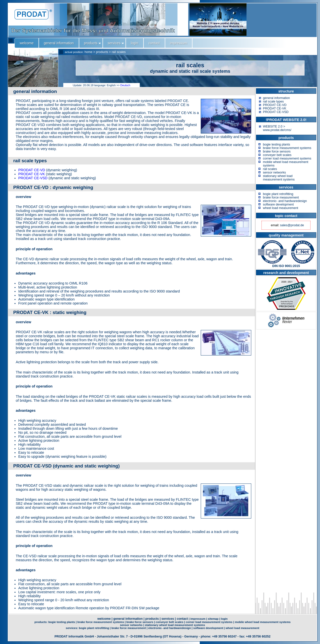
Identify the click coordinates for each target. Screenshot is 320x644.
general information (276, 98)
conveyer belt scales (277, 155)
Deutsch (125, 85)
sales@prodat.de (292, 225)
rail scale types (273, 101)
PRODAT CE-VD (32, 170)
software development (278, 204)
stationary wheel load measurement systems (279, 178)
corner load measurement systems (287, 158)
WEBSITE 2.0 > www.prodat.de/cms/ (277, 128)
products (102, 52)
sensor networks (274, 172)
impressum (198, 619)
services (168, 619)
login (224, 619)
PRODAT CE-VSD (33, 178)
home (88, 52)
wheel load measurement (281, 208)
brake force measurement (281, 197)
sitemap (213, 619)
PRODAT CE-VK (32, 174)
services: (72, 628)
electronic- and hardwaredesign (285, 201)
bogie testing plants (277, 144)
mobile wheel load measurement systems (263, 622)
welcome (104, 619)
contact (182, 619)
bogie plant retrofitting (278, 194)
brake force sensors (277, 151)
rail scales (119, 52)
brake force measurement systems (287, 148)
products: (41, 622)
